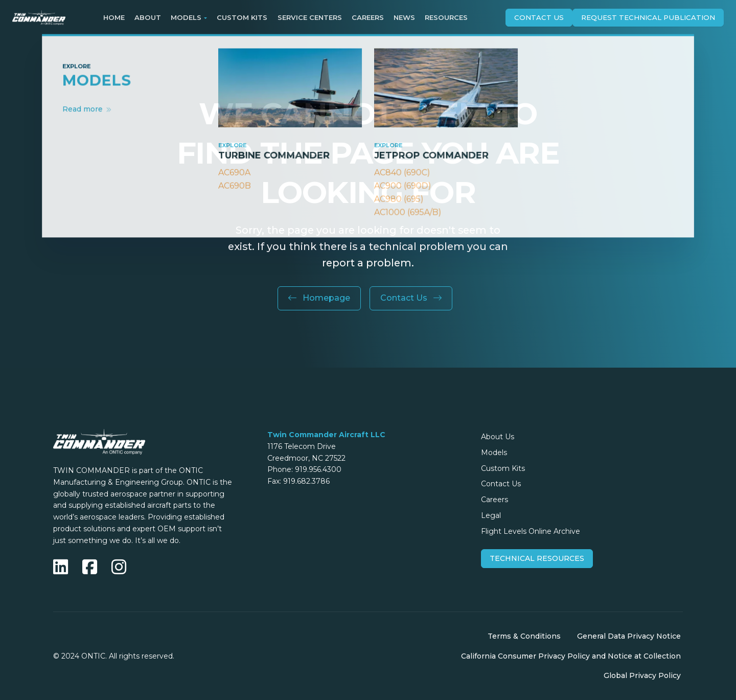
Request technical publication (648, 17)
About (148, 17)
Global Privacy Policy (642, 675)
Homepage (319, 298)
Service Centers (310, 17)
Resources (446, 17)
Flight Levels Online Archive (531, 531)
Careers (368, 17)
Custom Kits (242, 17)
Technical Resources (537, 558)
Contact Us (539, 17)
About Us (498, 437)
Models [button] (186, 17)
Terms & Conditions (524, 636)
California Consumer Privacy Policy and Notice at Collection (571, 656)
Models (494, 453)
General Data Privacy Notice (629, 636)
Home (114, 17)
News (404, 17)
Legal (491, 515)
